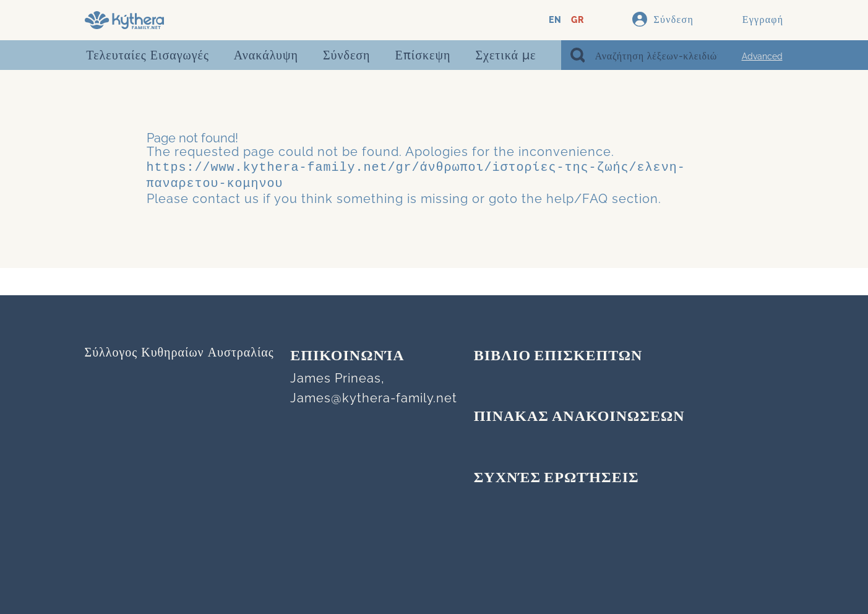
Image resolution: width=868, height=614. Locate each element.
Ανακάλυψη (266, 55)
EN (555, 20)
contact (217, 196)
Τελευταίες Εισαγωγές (147, 55)
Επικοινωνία (347, 357)
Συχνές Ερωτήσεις (556, 478)
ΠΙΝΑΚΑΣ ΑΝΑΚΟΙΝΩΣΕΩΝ (579, 417)
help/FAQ (577, 196)
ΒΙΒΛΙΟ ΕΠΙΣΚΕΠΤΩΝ (558, 357)
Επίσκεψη (423, 55)
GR (578, 20)
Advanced (762, 56)
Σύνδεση (347, 55)
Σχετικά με (505, 55)
